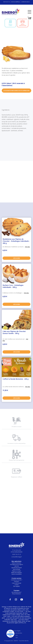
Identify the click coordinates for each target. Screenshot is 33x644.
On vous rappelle (16, 2)
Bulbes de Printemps (17, 573)
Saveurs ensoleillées (17, 574)
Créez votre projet (17, 583)
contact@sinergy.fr (17, 557)
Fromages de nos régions (16, 565)
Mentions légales (16, 631)
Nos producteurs (16, 594)
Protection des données (16, 633)
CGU (17, 635)
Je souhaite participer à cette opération (16, 91)
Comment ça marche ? (17, 580)
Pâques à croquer (16, 571)
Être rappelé (17, 586)
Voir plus (27, 247)
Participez (17, 582)
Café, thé (17, 566)
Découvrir (17, 258)
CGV (17, 638)
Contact (17, 585)
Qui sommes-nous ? (17, 592)
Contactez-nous (25, 2)
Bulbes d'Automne (16, 563)
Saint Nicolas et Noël (17, 568)
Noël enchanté (17, 569)
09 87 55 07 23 (7, 2)
